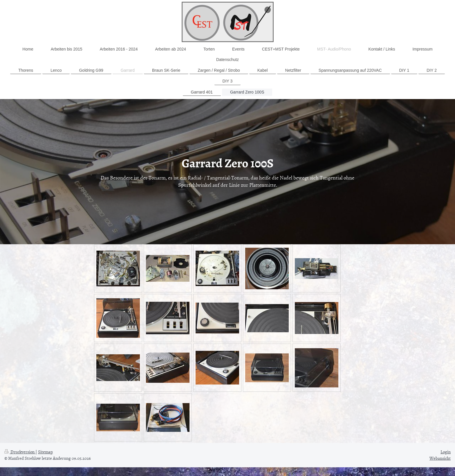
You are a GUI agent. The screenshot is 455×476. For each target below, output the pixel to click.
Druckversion (20, 452)
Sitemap (45, 452)
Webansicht (440, 458)
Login (446, 452)
